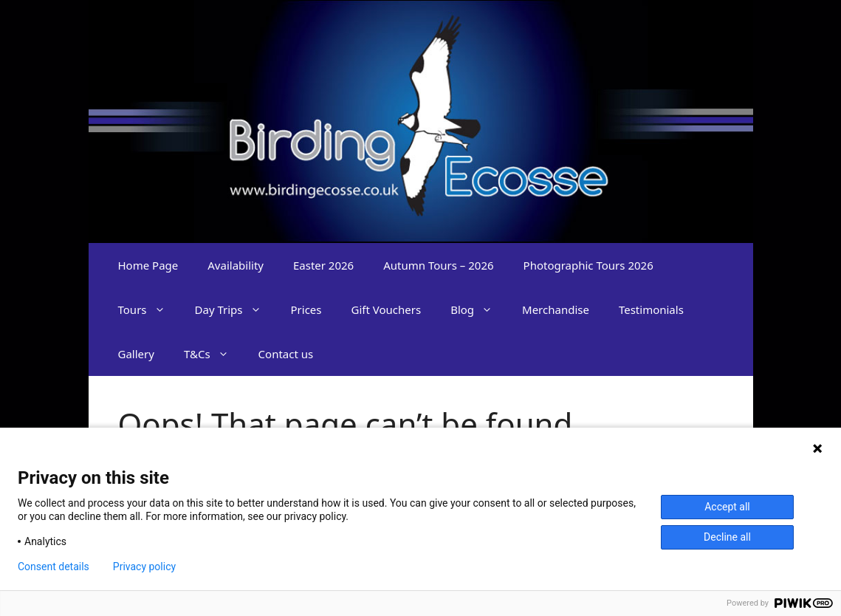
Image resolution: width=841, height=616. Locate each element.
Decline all (727, 537)
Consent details (54, 567)
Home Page (148, 265)
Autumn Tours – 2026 (438, 265)
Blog (479, 309)
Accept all (727, 507)
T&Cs (214, 354)
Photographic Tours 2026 (588, 265)
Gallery (136, 354)
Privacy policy (144, 567)
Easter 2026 (323, 265)
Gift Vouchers (387, 309)
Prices (306, 309)
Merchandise (556, 309)
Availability (236, 265)
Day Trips (236, 309)
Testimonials (651, 309)
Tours (149, 309)
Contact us (286, 354)
